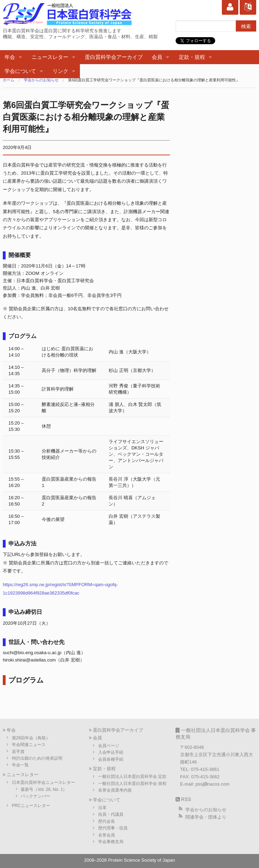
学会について (20, 71)
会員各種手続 (111, 759)
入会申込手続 (111, 752)
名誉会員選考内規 (115, 790)
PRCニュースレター (31, 806)
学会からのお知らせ (41, 80)
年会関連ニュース (29, 745)
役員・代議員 (111, 814)
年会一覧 (20, 765)
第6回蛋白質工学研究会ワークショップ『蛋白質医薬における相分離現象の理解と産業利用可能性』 (154, 80)
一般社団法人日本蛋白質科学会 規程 (132, 784)
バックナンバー (35, 796)
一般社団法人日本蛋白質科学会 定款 (132, 777)
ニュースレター (50, 57)
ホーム (9, 80)
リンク (60, 71)
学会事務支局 (111, 842)
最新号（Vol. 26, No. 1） (44, 789)
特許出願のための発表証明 (37, 758)
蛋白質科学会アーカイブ (114, 57)
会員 (157, 57)
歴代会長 (107, 821)
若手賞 (18, 752)
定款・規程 (192, 57)
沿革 (102, 808)
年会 (10, 57)
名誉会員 (107, 835)
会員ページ (109, 746)
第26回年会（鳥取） (31, 738)
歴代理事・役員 (113, 828)
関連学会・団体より (206, 817)
